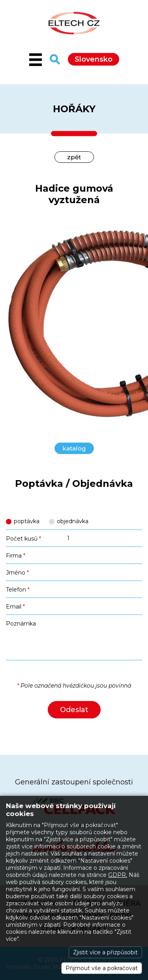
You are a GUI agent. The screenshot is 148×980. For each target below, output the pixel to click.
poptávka (27, 521)
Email (15, 607)
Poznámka (21, 624)
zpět (74, 157)
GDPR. (118, 875)
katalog (74, 448)
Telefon (18, 590)
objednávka (73, 521)
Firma (16, 556)
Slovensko (94, 59)
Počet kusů (23, 539)
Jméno (17, 573)
